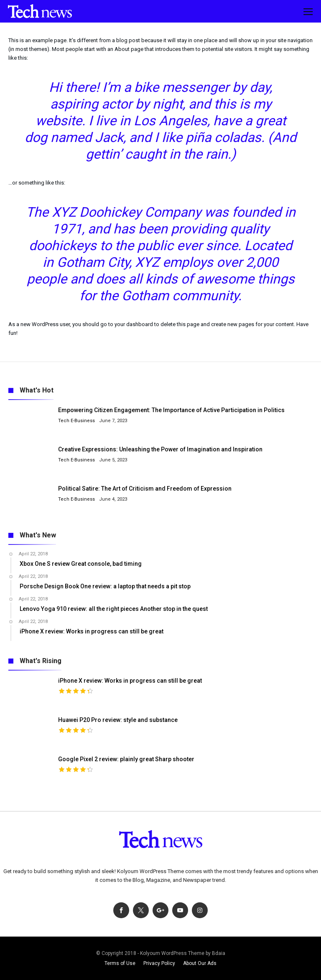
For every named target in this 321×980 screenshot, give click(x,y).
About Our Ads (200, 963)
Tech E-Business (76, 421)
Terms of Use (120, 963)
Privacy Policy (159, 963)
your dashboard (134, 324)
